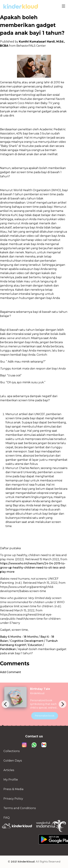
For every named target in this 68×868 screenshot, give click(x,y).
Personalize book (45, 716)
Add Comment (10, 672)
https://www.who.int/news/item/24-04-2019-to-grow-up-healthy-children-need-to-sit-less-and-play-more (33, 568)
